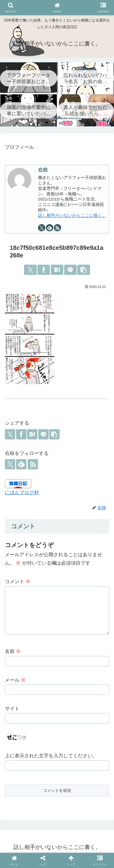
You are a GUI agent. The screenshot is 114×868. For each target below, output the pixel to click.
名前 (13, 654)
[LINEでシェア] (70, 270)
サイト (12, 711)
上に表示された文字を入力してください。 (51, 759)
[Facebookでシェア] (44, 270)
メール (15, 683)
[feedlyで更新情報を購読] (50, 228)
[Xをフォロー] (42, 228)
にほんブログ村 (22, 493)
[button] (83, 270)
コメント (18, 581)
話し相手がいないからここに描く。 (72, 215)
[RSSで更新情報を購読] (57, 228)
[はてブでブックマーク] (57, 270)
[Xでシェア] (30, 270)
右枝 (43, 170)
